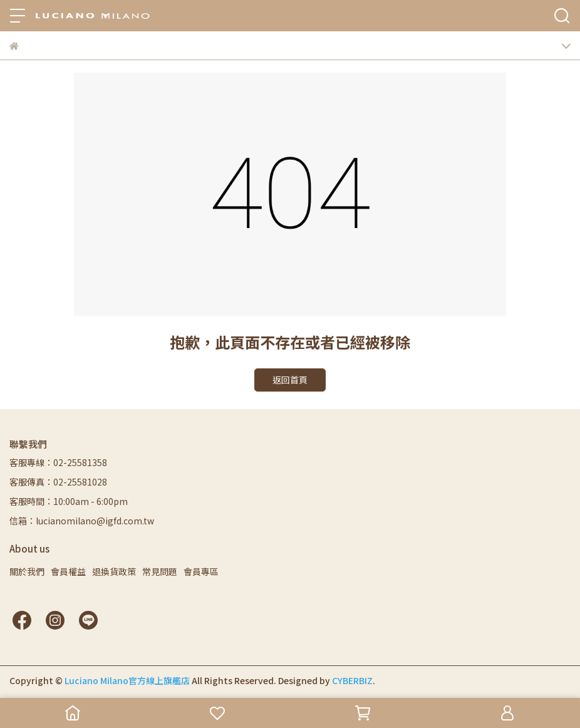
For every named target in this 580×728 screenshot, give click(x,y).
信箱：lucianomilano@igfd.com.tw (82, 521)
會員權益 (68, 571)
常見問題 (160, 571)
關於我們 (27, 571)
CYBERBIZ (352, 680)
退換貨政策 (114, 571)
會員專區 (201, 571)
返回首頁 (290, 380)
